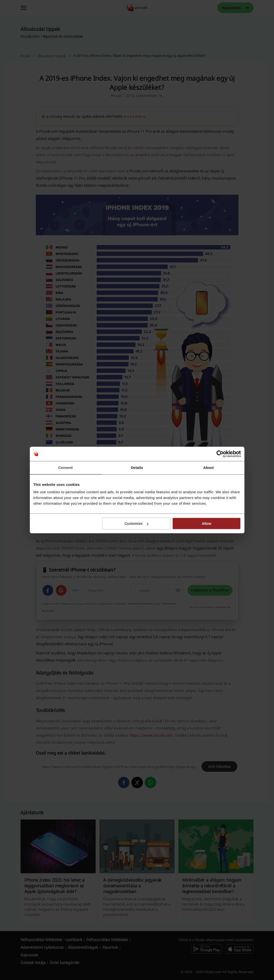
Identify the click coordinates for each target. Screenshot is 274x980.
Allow (207, 523)
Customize (136, 523)
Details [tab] (137, 468)
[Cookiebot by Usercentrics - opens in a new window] (220, 454)
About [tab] (209, 468)
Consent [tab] (65, 468)
